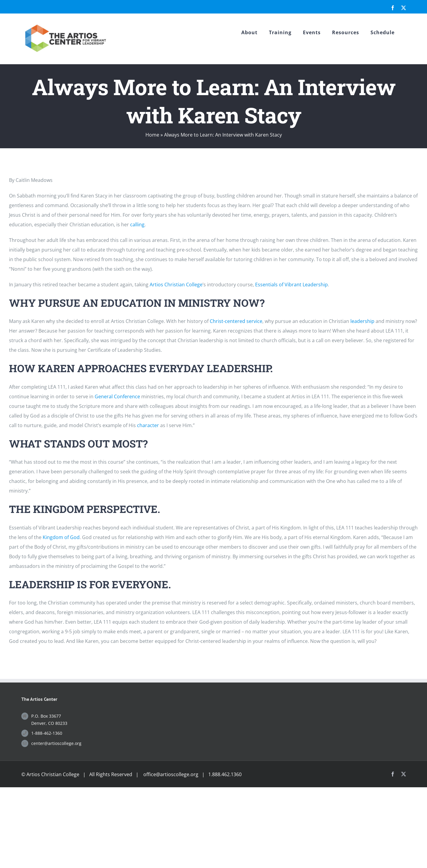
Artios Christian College (176, 285)
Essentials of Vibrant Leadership (291, 285)
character (148, 425)
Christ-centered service (236, 321)
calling (137, 225)
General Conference (117, 396)
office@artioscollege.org (171, 774)
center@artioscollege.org (56, 743)
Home (152, 135)
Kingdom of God (61, 537)
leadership (362, 321)
